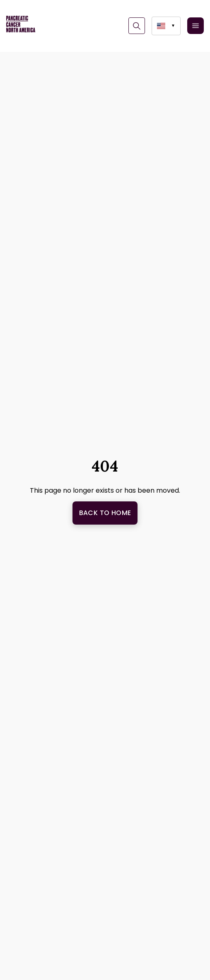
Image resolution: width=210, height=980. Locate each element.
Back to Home (105, 513)
